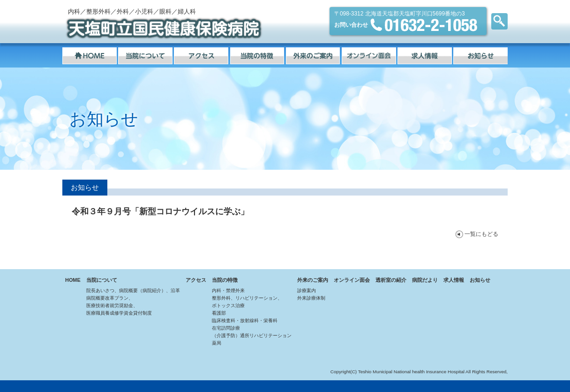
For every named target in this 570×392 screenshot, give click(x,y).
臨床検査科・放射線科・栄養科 (245, 320)
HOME (73, 280)
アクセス (196, 280)
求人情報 (454, 280)
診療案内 (307, 290)
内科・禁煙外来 (228, 290)
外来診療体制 (311, 298)
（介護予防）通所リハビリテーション (252, 335)
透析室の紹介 (391, 280)
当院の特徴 (225, 280)
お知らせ (480, 280)
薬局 (217, 343)
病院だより (425, 280)
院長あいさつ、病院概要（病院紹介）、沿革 (133, 290)
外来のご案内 (313, 280)
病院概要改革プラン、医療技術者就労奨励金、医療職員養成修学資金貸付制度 (119, 305)
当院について (102, 280)
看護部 (219, 313)
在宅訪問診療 (226, 328)
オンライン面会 (352, 280)
